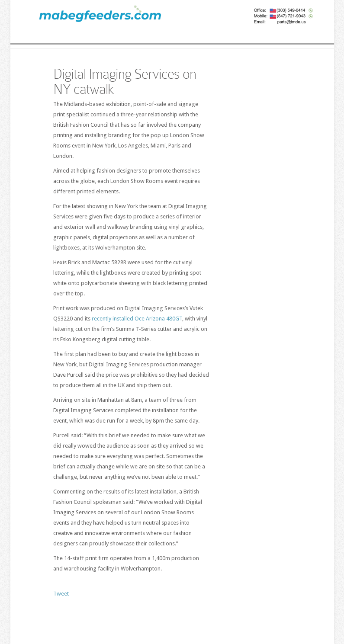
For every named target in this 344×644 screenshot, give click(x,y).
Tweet (61, 594)
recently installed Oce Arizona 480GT (137, 319)
